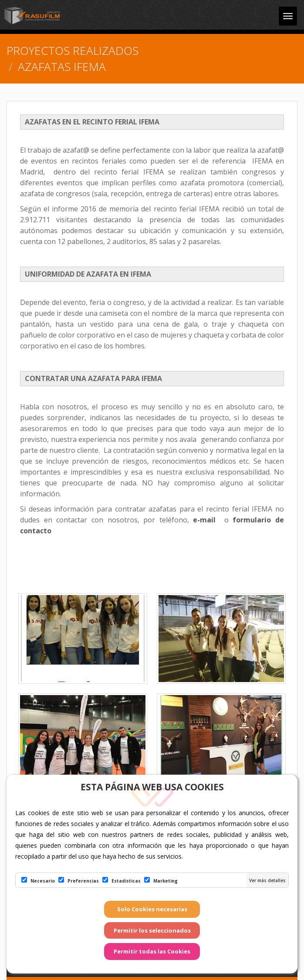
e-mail (206, 520)
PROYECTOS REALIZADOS (73, 50)
